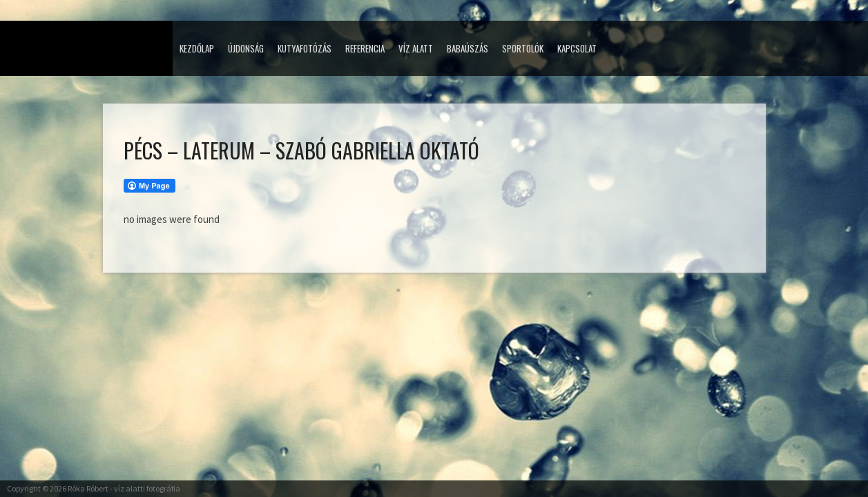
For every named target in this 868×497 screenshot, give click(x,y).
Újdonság (246, 48)
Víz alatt (416, 48)
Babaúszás (467, 48)
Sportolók (523, 48)
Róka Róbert (88, 488)
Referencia (365, 48)
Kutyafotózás (305, 48)
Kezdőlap (197, 48)
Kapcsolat (577, 48)
